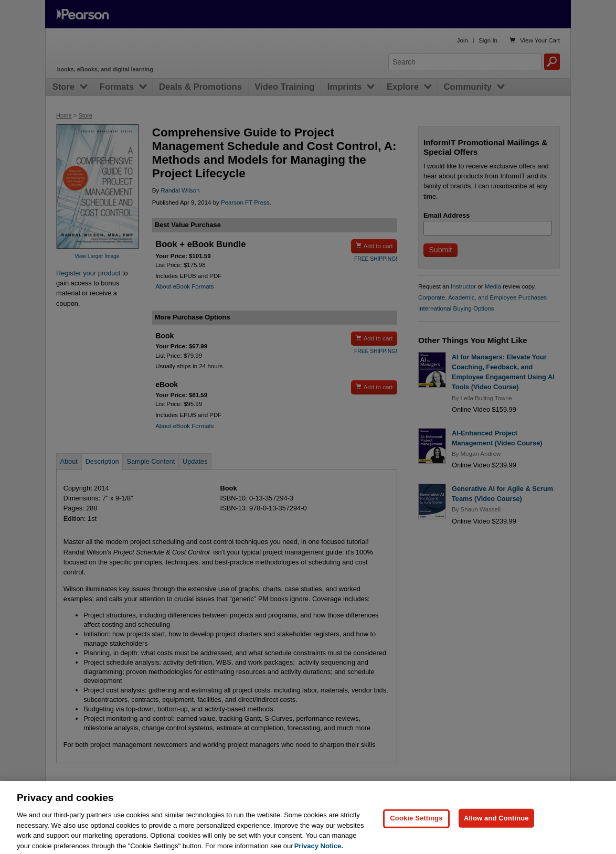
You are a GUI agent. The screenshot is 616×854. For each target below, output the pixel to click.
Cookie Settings (416, 828)
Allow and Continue (496, 828)
